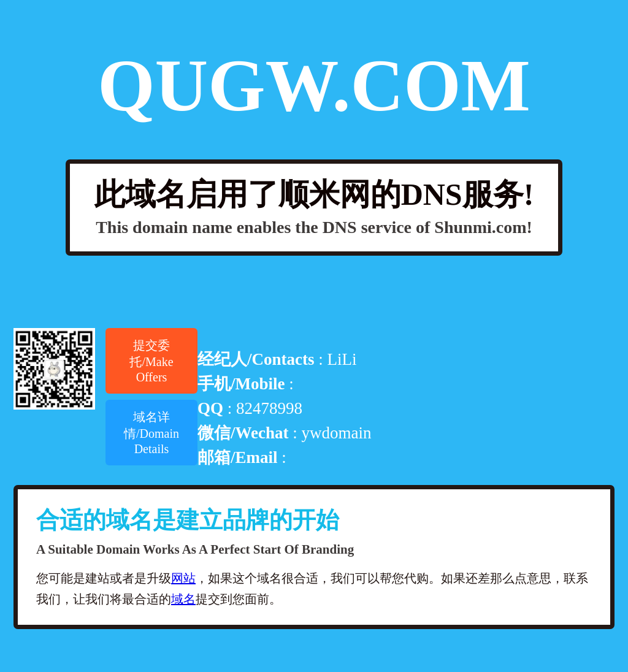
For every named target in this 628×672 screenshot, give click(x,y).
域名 (183, 599)
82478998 (269, 408)
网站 (183, 578)
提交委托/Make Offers (151, 361)
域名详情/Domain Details (151, 433)
